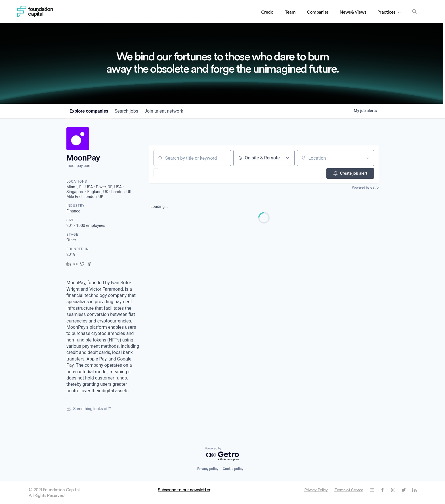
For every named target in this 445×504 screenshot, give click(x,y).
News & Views (353, 12)
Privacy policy (208, 469)
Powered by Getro (365, 187)
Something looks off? (89, 409)
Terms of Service (346, 490)
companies (90, 111)
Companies (318, 12)
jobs (130, 111)
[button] (172, 173)
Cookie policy (233, 469)
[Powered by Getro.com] (222, 454)
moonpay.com (79, 166)
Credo (267, 12)
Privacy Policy (311, 490)
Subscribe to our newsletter (184, 490)
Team (290, 12)
